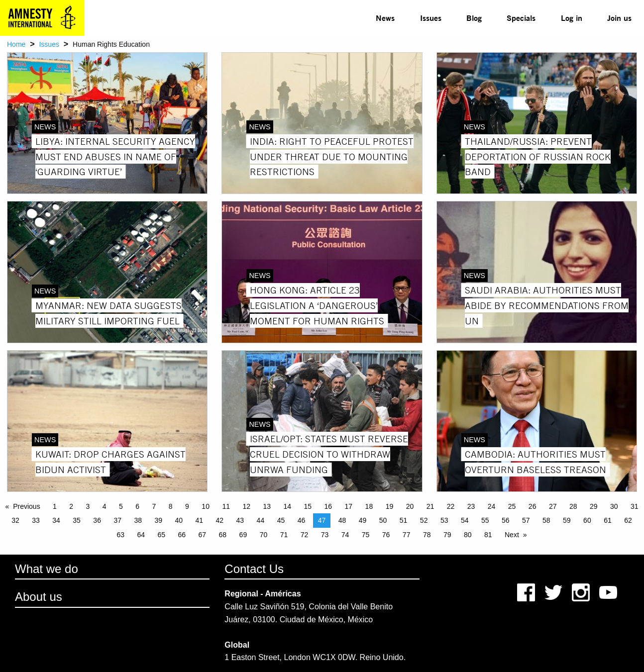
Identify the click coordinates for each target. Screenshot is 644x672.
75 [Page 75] (366, 535)
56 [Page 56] (506, 520)
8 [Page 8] (171, 506)
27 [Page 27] (553, 506)
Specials (521, 18)
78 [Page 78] (427, 535)
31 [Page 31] (635, 506)
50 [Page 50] (383, 520)
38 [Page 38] (138, 520)
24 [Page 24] (492, 506)
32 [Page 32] (15, 520)
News (385, 18)
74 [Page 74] (345, 535)
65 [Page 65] (161, 535)
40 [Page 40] (179, 520)
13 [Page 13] (267, 506)
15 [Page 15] (308, 506)
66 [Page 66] (182, 535)
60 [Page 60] (587, 520)
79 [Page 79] (447, 535)
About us (39, 597)
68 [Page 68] (223, 535)
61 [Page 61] (608, 520)
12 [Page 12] (246, 506)
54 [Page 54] (465, 520)
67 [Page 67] (203, 535)
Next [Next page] (512, 535)
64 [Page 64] (141, 535)
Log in (572, 18)
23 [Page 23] (471, 506)
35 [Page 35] (77, 520)
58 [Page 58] (546, 520)
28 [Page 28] (573, 506)
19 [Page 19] (390, 506)
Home (16, 44)
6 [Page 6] (137, 506)
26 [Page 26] (533, 506)
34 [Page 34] (56, 520)
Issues (431, 18)
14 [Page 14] (287, 506)
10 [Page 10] (206, 506)
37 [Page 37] (117, 520)
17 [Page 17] (349, 506)
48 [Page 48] (342, 520)
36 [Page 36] (97, 520)
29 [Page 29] (594, 506)
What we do (47, 569)
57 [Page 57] (526, 520)
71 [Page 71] (284, 535)
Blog (474, 18)
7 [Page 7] (154, 506)
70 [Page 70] (264, 535)
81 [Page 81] (488, 535)
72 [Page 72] (305, 535)
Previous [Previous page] (26, 506)
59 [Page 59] (567, 520)
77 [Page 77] (407, 535)
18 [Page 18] (369, 506)
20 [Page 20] (410, 506)
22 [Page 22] (451, 506)
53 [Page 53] (444, 520)
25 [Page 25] (512, 506)
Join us (619, 18)
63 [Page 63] (120, 535)
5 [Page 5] (121, 506)
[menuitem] (385, 18)
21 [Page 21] (430, 506)
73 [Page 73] (325, 535)
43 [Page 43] (240, 520)
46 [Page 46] (302, 520)
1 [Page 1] (55, 506)
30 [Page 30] (614, 506)
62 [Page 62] (628, 520)
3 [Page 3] (88, 506)
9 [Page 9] (187, 506)
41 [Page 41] (200, 520)
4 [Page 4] (105, 506)
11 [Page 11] (226, 506)
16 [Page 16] (328, 506)
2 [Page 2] (71, 506)
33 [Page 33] (36, 520)
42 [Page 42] (220, 520)
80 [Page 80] (468, 535)
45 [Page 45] (281, 520)
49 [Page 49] (363, 520)
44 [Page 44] (261, 520)
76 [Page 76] (386, 535)
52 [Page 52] (424, 520)
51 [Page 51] (404, 520)
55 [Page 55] (485, 520)
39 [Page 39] (158, 520)
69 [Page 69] (243, 535)
